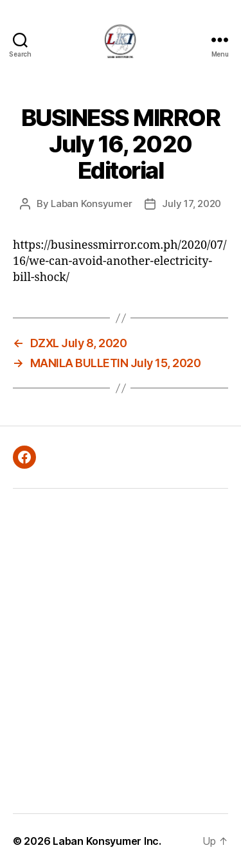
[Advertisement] (121, 651)
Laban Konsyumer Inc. (107, 841)
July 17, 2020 (192, 203)
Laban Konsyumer (91, 203)
